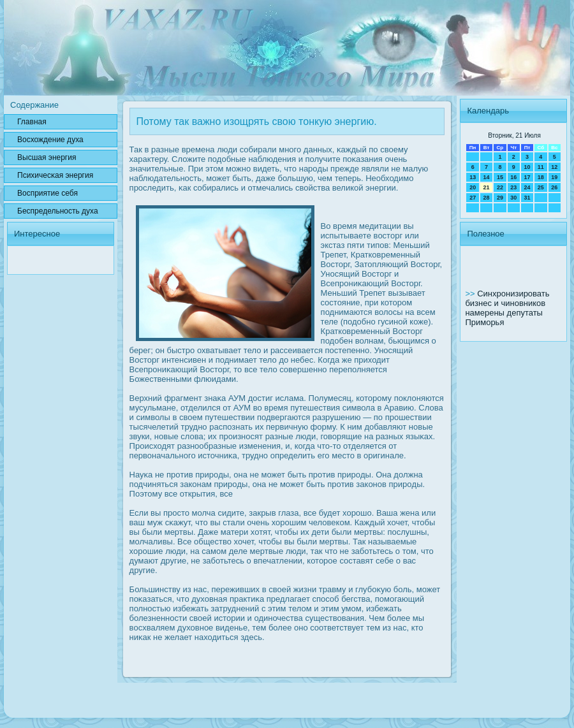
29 (500, 198)
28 (487, 198)
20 (473, 187)
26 (554, 187)
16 (513, 177)
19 (554, 177)
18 (541, 177)
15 (500, 177)
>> (471, 294)
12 (554, 167)
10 (527, 167)
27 (473, 198)
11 (541, 167)
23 (513, 187)
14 (487, 177)
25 (541, 187)
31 (527, 198)
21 (487, 187)
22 (500, 187)
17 (527, 177)
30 (513, 198)
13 (473, 177)
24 (527, 187)
